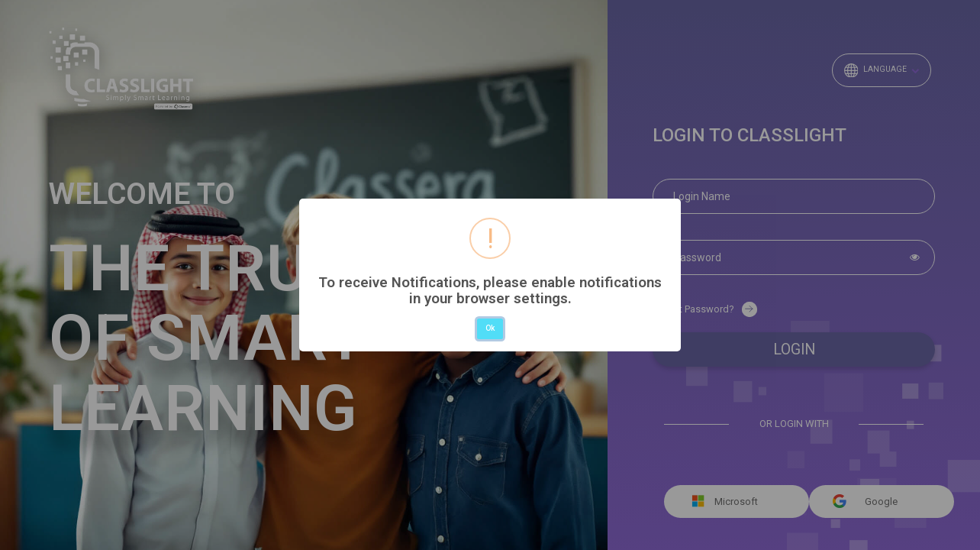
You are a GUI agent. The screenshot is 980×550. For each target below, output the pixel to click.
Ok (490, 328)
